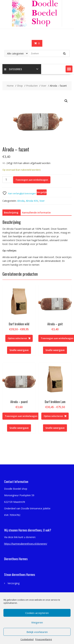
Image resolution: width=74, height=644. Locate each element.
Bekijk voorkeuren (37, 632)
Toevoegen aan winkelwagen (32, 180)
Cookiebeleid (27, 639)
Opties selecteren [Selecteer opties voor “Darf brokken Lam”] (53, 416)
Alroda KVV (32, 201)
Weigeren (37, 622)
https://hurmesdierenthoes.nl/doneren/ (26, 544)
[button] (69, 69)
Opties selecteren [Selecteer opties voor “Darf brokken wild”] (17, 338)
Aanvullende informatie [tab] (36, 213)
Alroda (21, 201)
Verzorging (14, 583)
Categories (13, 69)
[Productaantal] (7, 180)
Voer (42, 201)
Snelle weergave (19, 350)
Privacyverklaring (44, 639)
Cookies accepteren (37, 613)
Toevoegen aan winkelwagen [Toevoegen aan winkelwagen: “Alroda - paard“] (21, 416)
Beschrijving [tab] (11, 213)
